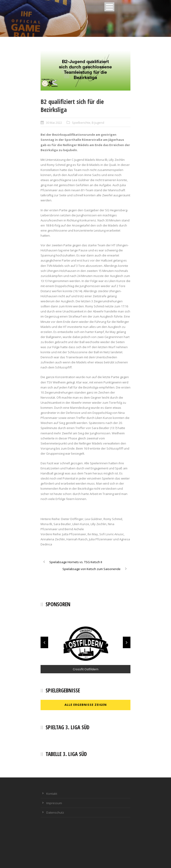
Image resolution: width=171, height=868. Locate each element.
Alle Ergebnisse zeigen (86, 705)
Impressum (54, 803)
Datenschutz (55, 812)
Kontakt (52, 794)
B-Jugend (98, 123)
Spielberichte (81, 123)
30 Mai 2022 (54, 123)
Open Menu (109, 7)
